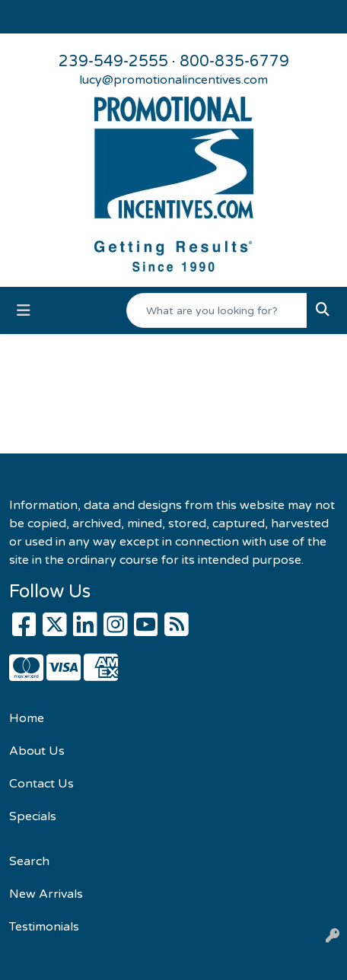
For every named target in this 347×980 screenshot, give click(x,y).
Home (27, 718)
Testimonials (44, 927)
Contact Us (41, 784)
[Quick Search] (217, 310)
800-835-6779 (234, 62)
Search (29, 861)
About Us (37, 751)
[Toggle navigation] (24, 311)
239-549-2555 (113, 62)
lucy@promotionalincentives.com (173, 80)
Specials (33, 816)
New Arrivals (46, 894)
